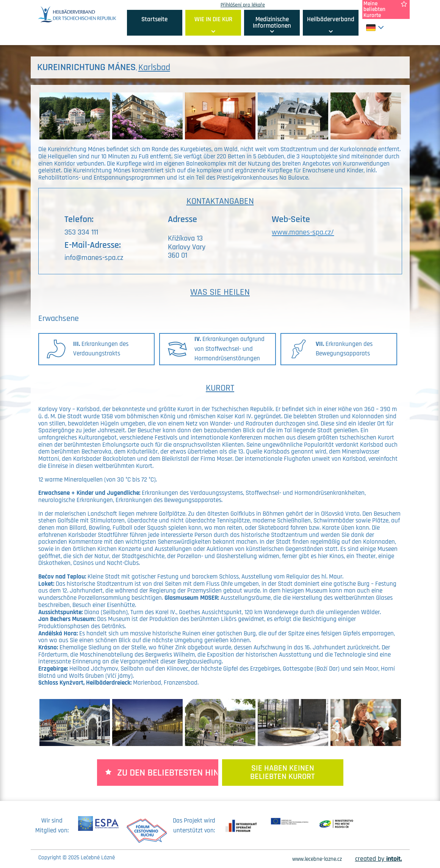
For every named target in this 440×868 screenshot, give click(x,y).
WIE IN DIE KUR (213, 19)
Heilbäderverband (331, 19)
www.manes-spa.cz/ (303, 232)
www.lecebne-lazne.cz (317, 859)
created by (379, 859)
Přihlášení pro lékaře (243, 5)
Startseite (154, 19)
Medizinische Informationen (272, 23)
